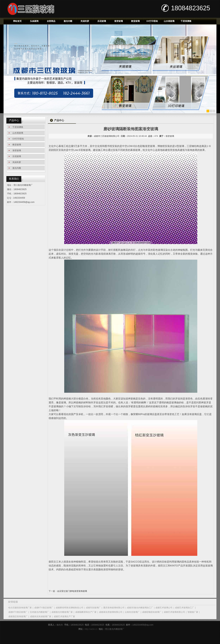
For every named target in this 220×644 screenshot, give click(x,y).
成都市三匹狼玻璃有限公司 (107, 136)
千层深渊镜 (186, 21)
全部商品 (51, 21)
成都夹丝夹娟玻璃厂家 (41, 616)
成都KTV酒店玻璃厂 (44, 608)
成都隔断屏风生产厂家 (86, 612)
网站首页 (17, 21)
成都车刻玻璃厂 (93, 608)
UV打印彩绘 (152, 21)
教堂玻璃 (135, 21)
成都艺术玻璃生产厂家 (64, 616)
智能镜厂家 (193, 612)
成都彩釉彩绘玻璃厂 (152, 612)
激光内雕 (68, 21)
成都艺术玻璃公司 (164, 608)
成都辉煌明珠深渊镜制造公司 (70, 608)
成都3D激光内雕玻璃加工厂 (140, 608)
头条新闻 (34, 21)
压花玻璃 (102, 21)
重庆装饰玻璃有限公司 (114, 608)
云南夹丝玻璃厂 (132, 612)
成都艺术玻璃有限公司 (174, 612)
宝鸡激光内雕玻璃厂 (39, 612)
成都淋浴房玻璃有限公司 (111, 612)
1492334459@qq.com (24, 202)
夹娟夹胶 (85, 21)
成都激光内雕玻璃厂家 (62, 612)
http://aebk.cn (91, 629)
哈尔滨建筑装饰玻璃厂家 (20, 608)
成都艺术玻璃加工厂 (185, 608)
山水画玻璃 (169, 21)
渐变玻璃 (119, 21)
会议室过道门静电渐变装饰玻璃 (72, 591)
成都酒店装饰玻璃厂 (18, 616)
